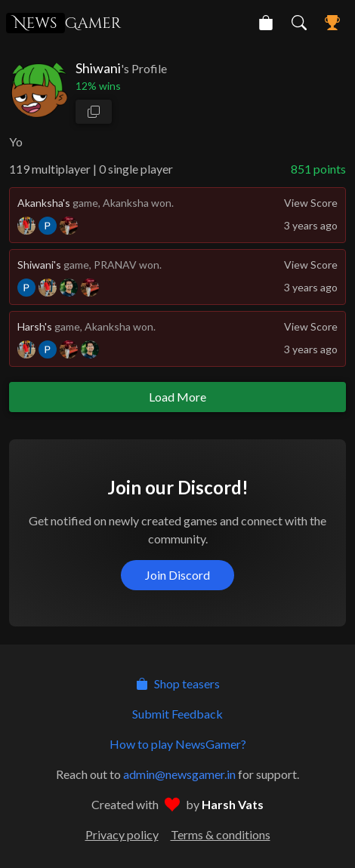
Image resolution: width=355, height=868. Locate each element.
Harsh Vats (233, 804)
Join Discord (177, 575)
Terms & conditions (221, 834)
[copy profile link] (94, 112)
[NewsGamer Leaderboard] (332, 23)
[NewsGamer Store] (266, 23)
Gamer (63, 23)
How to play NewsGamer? (178, 744)
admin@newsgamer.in (179, 774)
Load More (177, 397)
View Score (311, 203)
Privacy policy (122, 834)
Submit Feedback (177, 714)
